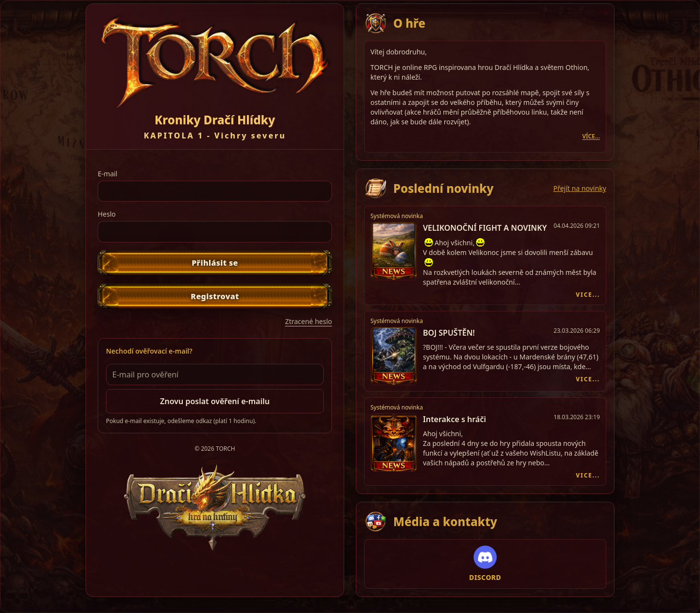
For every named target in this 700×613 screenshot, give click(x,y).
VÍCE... (591, 136)
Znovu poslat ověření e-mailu (215, 401)
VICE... (588, 295)
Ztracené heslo (308, 321)
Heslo (107, 214)
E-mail (107, 174)
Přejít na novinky (580, 188)
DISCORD (485, 577)
